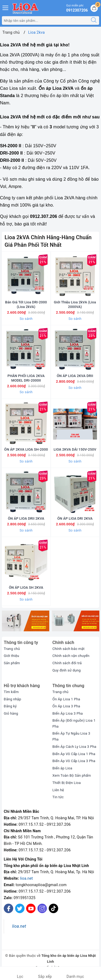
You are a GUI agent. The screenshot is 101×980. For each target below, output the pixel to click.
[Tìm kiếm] (94, 20)
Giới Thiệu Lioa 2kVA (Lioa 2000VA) (75, 305)
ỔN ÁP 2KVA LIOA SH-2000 (26, 452)
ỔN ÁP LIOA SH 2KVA (26, 591)
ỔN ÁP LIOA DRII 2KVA (26, 521)
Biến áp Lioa (62, 772)
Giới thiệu (11, 660)
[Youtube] (31, 912)
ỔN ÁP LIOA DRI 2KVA (75, 521)
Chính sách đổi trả (67, 667)
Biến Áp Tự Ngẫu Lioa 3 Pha (71, 740)
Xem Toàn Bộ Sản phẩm (72, 779)
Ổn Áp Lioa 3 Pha (66, 710)
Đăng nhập (12, 703)
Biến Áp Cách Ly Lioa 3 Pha (74, 750)
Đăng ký (10, 710)
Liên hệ (58, 794)
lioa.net (26, 882)
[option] (26, 625)
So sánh (26, 319)
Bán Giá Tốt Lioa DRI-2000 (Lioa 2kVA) (26, 305)
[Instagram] (42, 912)
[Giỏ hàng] (94, 8)
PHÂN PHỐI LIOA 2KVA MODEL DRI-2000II (26, 380)
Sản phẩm (12, 667)
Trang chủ (12, 652)
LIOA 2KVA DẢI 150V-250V (75, 452)
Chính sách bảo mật (69, 652)
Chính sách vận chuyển (71, 660)
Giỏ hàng (11, 717)
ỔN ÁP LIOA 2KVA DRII (75, 377)
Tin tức (58, 801)
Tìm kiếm (11, 696)
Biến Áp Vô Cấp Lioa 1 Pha (74, 758)
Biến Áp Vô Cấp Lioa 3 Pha (74, 765)
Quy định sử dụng (67, 674)
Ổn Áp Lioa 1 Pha (66, 703)
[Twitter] (20, 912)
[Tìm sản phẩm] (45, 20)
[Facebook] (8, 912)
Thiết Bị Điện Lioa (67, 787)
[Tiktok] (53, 916)
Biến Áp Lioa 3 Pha (68, 717)
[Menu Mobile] (6, 7)
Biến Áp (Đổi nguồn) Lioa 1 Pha (74, 727)
